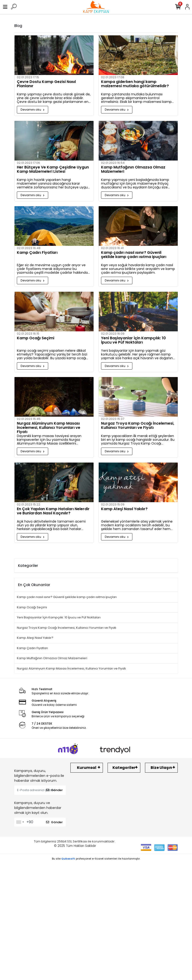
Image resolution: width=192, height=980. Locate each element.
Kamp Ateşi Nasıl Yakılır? (124, 509)
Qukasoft (68, 859)
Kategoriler (124, 768)
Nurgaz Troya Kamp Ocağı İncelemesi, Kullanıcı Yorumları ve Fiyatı (138, 426)
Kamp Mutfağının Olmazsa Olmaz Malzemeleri (133, 170)
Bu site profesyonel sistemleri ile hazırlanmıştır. (96, 859)
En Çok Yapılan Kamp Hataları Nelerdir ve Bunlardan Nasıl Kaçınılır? (53, 511)
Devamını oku (33, 110)
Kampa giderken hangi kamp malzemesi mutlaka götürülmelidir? (135, 84)
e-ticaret (98, 859)
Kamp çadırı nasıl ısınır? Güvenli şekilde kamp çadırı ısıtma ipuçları (134, 255)
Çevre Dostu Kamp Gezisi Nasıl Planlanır (46, 84)
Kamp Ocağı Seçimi (36, 338)
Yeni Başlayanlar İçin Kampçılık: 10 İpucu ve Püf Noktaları (133, 340)
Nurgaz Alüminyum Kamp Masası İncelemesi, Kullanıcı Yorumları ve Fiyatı (49, 428)
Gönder (54, 790)
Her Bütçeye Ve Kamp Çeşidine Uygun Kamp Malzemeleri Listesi (53, 170)
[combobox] (20, 822)
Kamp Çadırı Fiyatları (37, 253)
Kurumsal (87, 768)
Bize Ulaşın (161, 768)
